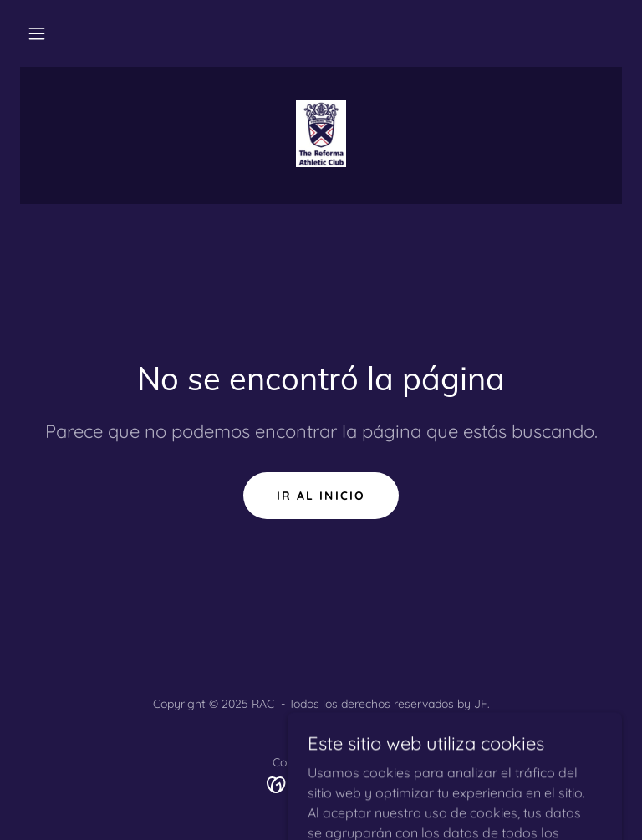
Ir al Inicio (321, 496)
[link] (321, 134)
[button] (37, 33)
